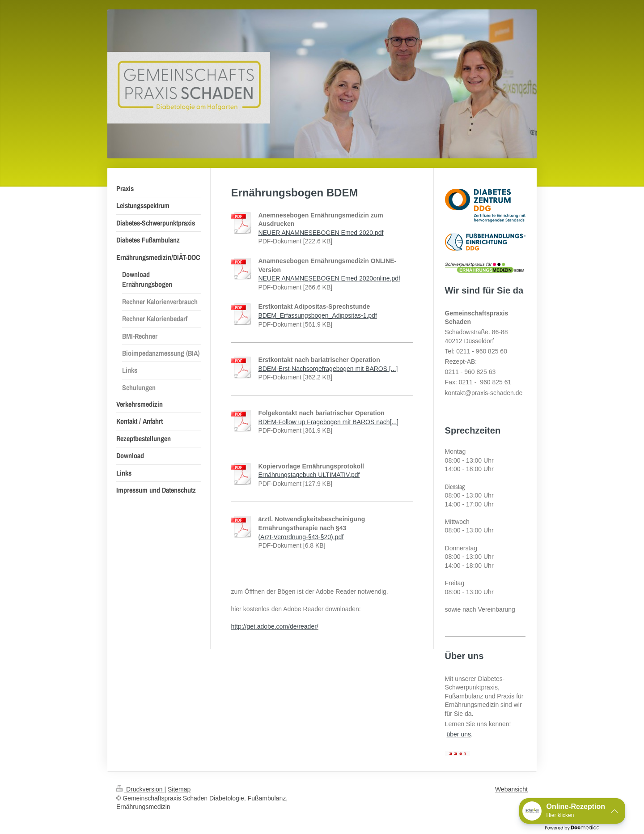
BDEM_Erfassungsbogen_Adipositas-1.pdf (317, 315)
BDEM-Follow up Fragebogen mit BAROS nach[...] (328, 422)
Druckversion (140, 789)
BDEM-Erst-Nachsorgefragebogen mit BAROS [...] (328, 369)
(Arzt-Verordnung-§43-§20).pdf (301, 537)
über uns (459, 734)
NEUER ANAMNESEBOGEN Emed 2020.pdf (321, 233)
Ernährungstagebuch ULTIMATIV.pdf (309, 475)
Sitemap (179, 789)
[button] (572, 811)
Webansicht (511, 789)
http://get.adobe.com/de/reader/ (274, 626)
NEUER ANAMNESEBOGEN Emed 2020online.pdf (329, 278)
